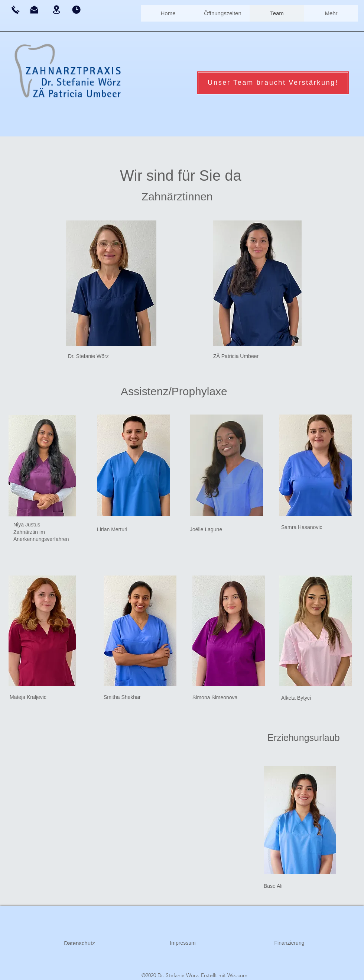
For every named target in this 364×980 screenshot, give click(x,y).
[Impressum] (183, 943)
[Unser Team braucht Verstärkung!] (273, 83)
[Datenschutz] (79, 943)
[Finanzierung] (289, 943)
